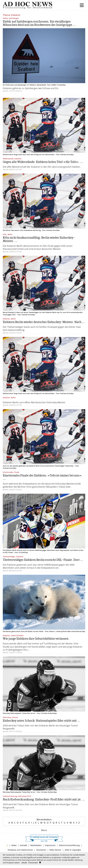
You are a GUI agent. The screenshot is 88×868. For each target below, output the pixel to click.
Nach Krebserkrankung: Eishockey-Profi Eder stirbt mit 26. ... (44, 800)
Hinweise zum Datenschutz (20, 850)
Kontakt (23, 845)
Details (24, 863)
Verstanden (33, 863)
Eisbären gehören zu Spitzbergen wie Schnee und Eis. (31, 88)
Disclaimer (41, 850)
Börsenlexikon (44, 819)
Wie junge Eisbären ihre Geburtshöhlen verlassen (36, 639)
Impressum (50, 845)
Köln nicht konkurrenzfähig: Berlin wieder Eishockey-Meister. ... (39, 240)
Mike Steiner (55, 850)
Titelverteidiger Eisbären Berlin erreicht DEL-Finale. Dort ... (43, 560)
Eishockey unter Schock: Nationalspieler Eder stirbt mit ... (41, 721)
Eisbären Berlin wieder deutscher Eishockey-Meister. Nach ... (44, 322)
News (14, 845)
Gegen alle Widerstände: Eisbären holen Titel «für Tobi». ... (43, 162)
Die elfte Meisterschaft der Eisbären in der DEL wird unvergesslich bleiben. (42, 167)
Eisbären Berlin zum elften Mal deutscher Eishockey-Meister (34, 402)
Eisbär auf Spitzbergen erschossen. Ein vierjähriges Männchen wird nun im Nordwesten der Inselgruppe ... (39, 23)
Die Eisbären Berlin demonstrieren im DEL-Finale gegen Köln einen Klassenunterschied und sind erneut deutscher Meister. (38, 247)
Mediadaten (36, 845)
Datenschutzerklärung (69, 845)
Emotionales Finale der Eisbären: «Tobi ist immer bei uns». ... (43, 477)
